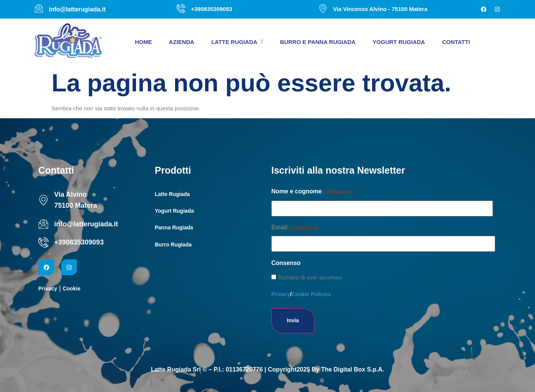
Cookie (72, 289)
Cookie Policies (311, 294)
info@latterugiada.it (86, 224)
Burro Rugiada (173, 245)
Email (295, 228)
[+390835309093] (43, 242)
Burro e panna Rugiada (318, 42)
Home (143, 42)
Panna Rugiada (174, 227)
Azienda (182, 42)
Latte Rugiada (237, 42)
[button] (237, 42)
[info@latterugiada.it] (43, 224)
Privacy (48, 289)
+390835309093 (79, 242)
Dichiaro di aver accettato (310, 277)
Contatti (456, 42)
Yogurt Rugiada (399, 42)
